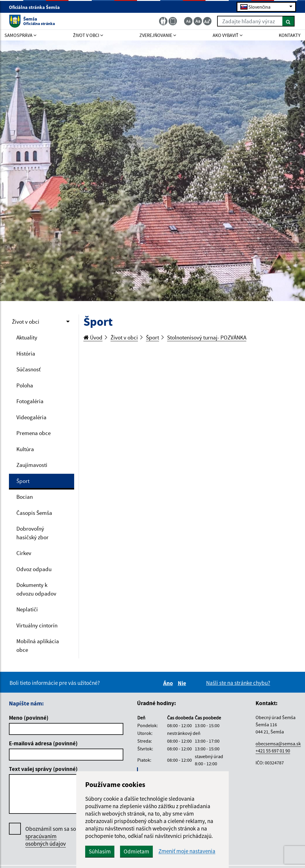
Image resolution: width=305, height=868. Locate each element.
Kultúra (25, 449)
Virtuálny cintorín (37, 625)
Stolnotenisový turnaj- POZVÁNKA (207, 337)
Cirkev (24, 553)
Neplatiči (27, 609)
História (26, 353)
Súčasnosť (28, 369)
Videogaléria (31, 417)
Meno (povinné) (29, 718)
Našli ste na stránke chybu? (238, 683)
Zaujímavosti (32, 465)
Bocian (25, 497)
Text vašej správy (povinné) (43, 769)
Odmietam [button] (136, 851)
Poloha (25, 385)
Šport (23, 481)
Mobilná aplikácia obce (38, 645)
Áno (169, 683)
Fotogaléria (30, 401)
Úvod (93, 337)
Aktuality (27, 337)
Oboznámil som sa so (51, 836)
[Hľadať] (288, 21)
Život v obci (26, 322)
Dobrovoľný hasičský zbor (32, 533)
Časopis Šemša (34, 513)
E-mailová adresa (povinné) (43, 743)
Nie (183, 683)
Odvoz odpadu (34, 569)
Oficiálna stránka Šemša (37, 7)
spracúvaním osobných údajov (46, 840)
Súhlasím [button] (100, 851)
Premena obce (34, 433)
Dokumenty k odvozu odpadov (36, 589)
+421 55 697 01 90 (273, 751)
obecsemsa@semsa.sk (278, 744)
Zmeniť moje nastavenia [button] (187, 851)
